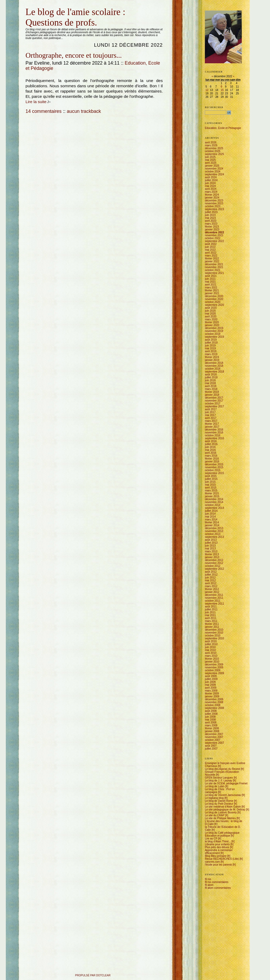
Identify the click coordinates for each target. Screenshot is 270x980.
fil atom (209, 885)
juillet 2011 (211, 609)
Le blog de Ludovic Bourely (221, 812)
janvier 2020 (212, 325)
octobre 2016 (213, 435)
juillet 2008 (211, 714)
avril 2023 (211, 221)
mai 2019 (210, 348)
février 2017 (212, 424)
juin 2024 (210, 183)
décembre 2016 (214, 430)
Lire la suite (36, 102)
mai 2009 (210, 685)
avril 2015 (211, 488)
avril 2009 (211, 688)
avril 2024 (211, 189)
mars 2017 (211, 421)
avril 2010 (211, 653)
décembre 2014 (214, 499)
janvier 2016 (212, 462)
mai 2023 (210, 218)
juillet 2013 (211, 543)
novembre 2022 (214, 235)
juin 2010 (210, 647)
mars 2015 (211, 491)
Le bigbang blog (214, 798)
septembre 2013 (214, 537)
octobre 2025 (213, 151)
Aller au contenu (26, 6)
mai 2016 (210, 450)
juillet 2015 (211, 479)
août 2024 (211, 177)
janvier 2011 (212, 627)
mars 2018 (211, 389)
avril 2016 (211, 453)
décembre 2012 (214, 560)
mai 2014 (210, 517)
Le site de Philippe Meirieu (220, 818)
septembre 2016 (214, 438)
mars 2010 (211, 656)
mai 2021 (210, 282)
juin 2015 (210, 482)
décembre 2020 (214, 296)
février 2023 (212, 227)
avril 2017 (211, 418)
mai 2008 (210, 720)
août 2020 (211, 308)
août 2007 (211, 746)
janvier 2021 (212, 293)
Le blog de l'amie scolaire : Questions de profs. (76, 17)
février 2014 (212, 522)
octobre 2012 (213, 566)
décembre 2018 (214, 363)
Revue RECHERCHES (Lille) (222, 859)
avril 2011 (211, 618)
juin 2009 (210, 682)
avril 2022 (211, 253)
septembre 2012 (214, 569)
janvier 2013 (212, 557)
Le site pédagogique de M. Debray (225, 810)
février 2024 (212, 195)
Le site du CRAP (215, 815)
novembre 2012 (214, 563)
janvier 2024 (212, 198)
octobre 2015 (213, 470)
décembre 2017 (214, 398)
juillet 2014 (211, 511)
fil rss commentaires (217, 882)
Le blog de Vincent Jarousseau (223, 795)
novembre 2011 (214, 598)
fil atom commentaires (218, 888)
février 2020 (212, 322)
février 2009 (212, 694)
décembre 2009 (214, 665)
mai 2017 (210, 415)
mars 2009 (211, 691)
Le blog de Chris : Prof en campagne (220, 791)
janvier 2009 (212, 696)
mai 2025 (210, 160)
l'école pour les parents (218, 865)
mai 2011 (210, 615)
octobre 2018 (213, 369)
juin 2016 (210, 447)
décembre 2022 (214, 232)
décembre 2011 (214, 595)
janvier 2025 (212, 166)
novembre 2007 (214, 737)
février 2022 (212, 259)
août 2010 (211, 641)
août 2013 (211, 540)
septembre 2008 (214, 708)
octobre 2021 (213, 270)
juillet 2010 (211, 644)
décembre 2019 (214, 328)
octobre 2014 (213, 505)
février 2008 (212, 728)
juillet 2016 (211, 444)
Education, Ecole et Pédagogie (223, 128)
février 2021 (212, 290)
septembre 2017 (214, 406)
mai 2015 (210, 485)
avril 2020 (211, 317)
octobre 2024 (213, 172)
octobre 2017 (213, 404)
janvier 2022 (212, 261)
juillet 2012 (211, 575)
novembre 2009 (214, 667)
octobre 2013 (213, 534)
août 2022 (211, 244)
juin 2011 (210, 612)
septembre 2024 (214, 174)
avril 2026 (211, 143)
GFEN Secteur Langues (219, 778)
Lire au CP (211, 839)
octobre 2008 (213, 705)
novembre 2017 (214, 401)
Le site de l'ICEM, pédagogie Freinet (226, 783)
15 (222, 90)
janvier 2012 (212, 592)
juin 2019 (210, 346)
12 (207, 90)
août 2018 (211, 375)
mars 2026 (211, 145)
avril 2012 (211, 583)
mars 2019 (211, 354)
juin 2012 (210, 578)
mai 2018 (210, 383)
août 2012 (211, 572)
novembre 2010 (214, 633)
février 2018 (212, 392)
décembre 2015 (214, 464)
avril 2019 (211, 351)
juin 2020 (210, 311)
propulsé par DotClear (93, 975)
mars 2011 (211, 621)
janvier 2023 (212, 230)
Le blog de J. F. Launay (218, 781)
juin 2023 (210, 215)
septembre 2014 (214, 508)
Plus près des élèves (217, 847)
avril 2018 (211, 386)
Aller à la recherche (51, 6)
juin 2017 (210, 412)
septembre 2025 (214, 154)
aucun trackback (84, 111)
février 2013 (212, 554)
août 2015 (211, 476)
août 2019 (211, 340)
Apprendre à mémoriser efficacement (219, 852)
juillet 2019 (211, 343)
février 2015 (212, 493)
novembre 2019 (214, 331)
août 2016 (211, 441)
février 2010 (212, 659)
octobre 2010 (213, 636)
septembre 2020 (214, 305)
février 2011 (212, 624)
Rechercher (214, 107)
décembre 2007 (214, 734)
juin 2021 (210, 279)
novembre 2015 (214, 467)
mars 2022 (211, 256)
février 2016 (212, 459)
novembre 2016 (214, 433)
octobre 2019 (213, 334)
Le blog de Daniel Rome (219, 801)
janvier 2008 (212, 731)
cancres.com (212, 862)
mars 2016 (211, 456)
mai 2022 (210, 250)
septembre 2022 (214, 241)
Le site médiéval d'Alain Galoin (223, 807)
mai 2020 (210, 314)
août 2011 (211, 607)
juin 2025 (210, 157)
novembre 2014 (214, 502)
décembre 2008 (214, 699)
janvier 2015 (212, 496)
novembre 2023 (214, 203)
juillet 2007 (211, 749)
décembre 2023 (214, 201)
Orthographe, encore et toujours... (74, 55)
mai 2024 (210, 186)
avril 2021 (211, 285)
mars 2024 (211, 192)
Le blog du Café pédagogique (222, 833)
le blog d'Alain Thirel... (218, 841)
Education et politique (218, 836)
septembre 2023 (214, 209)
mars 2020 (211, 319)
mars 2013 (211, 551)
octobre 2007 (213, 740)
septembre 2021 (214, 273)
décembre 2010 (214, 630)
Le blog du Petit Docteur (219, 804)
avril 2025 (211, 163)
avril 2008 (211, 723)
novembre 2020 (214, 299)
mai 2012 (210, 580)
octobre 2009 (213, 670)
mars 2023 (211, 224)
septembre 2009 (214, 673)
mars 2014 (211, 520)
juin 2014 (210, 514)
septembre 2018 (214, 372)
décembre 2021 (214, 264)
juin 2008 (210, 717)
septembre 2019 (214, 337)
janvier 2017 (212, 427)
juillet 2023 (211, 212)
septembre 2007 (214, 743)
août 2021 (211, 276)
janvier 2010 (212, 662)
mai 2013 (210, 549)
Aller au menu (38, 6)
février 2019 (212, 357)
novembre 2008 (214, 702)
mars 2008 (211, 725)
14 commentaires (44, 111)
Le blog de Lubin (215, 786)
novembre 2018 (214, 366)
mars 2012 (211, 586)
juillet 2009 (211, 679)
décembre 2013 (214, 528)
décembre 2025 (214, 148)
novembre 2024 (214, 169)
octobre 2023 (213, 206)
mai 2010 (210, 650)
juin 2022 (210, 247)
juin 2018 (210, 380)
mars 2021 (211, 288)
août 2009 (211, 676)
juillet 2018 (211, 377)
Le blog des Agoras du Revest (222, 769)
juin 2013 (210, 546)
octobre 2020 (213, 302)
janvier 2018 (212, 395)
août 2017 (211, 409)
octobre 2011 (213, 601)
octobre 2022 (213, 238)
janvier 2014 (212, 525)
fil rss (208, 879)
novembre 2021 (214, 267)
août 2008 (211, 711)
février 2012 (212, 589)
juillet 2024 (211, 180)
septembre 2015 (214, 473)
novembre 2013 (214, 531)
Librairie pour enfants (217, 844)
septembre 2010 (214, 638)
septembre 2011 (214, 604)
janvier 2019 (212, 360)
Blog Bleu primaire (216, 856)
